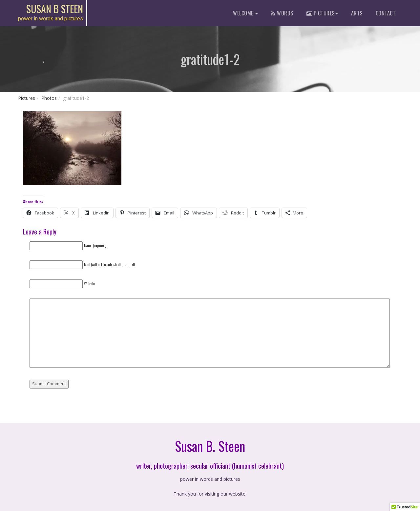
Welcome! (245, 13)
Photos (49, 98)
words (282, 13)
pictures (322, 13)
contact (386, 13)
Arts (357, 13)
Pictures (27, 98)
